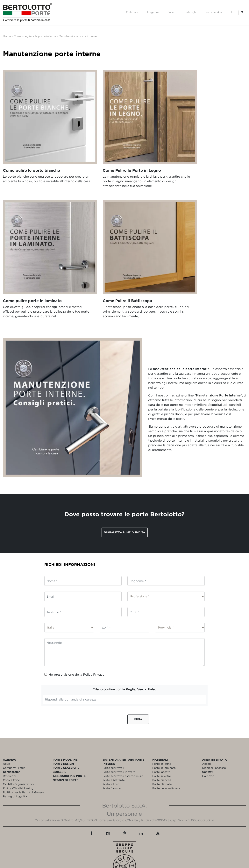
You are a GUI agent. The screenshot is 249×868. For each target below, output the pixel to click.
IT (232, 12)
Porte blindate (162, 755)
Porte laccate (161, 743)
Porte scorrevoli (113, 739)
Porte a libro (111, 755)
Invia (138, 690)
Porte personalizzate (166, 759)
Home (7, 36)
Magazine (153, 12)
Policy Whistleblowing (18, 759)
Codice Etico (11, 751)
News (7, 735)
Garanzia (208, 747)
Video (172, 12)
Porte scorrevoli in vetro (119, 743)
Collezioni (132, 12)
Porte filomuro (112, 759)
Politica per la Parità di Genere (23, 763)
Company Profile (14, 739)
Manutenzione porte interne (78, 36)
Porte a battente (114, 751)
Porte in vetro (162, 747)
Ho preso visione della (74, 645)
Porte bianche (162, 751)
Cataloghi (190, 12)
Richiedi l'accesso (214, 739)
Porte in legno (162, 735)
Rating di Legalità (15, 767)
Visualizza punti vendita (125, 503)
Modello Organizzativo (18, 755)
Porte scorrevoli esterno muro (123, 747)
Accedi (207, 735)
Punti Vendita (214, 12)
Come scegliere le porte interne (35, 36)
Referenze (10, 747)
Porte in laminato (164, 739)
